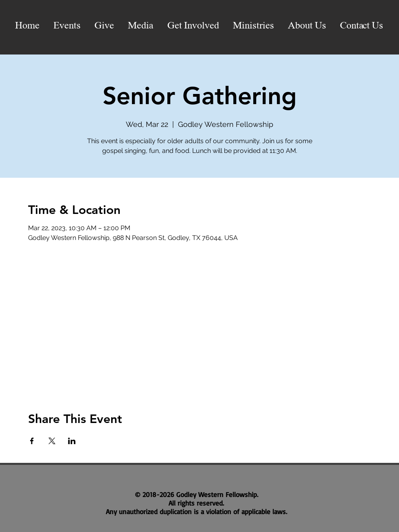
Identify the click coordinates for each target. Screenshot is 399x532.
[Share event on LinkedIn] (72, 441)
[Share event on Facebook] (32, 441)
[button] (141, 26)
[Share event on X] (52, 441)
